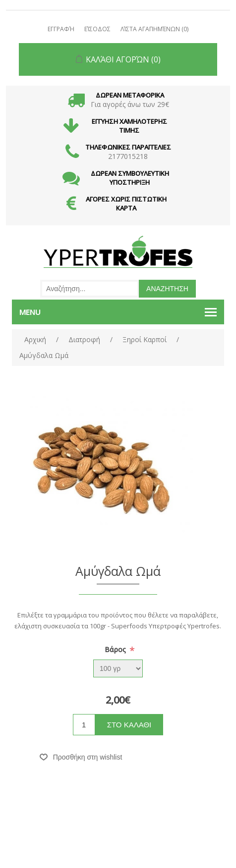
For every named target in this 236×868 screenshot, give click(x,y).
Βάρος (116, 649)
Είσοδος (97, 29)
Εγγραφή (61, 29)
